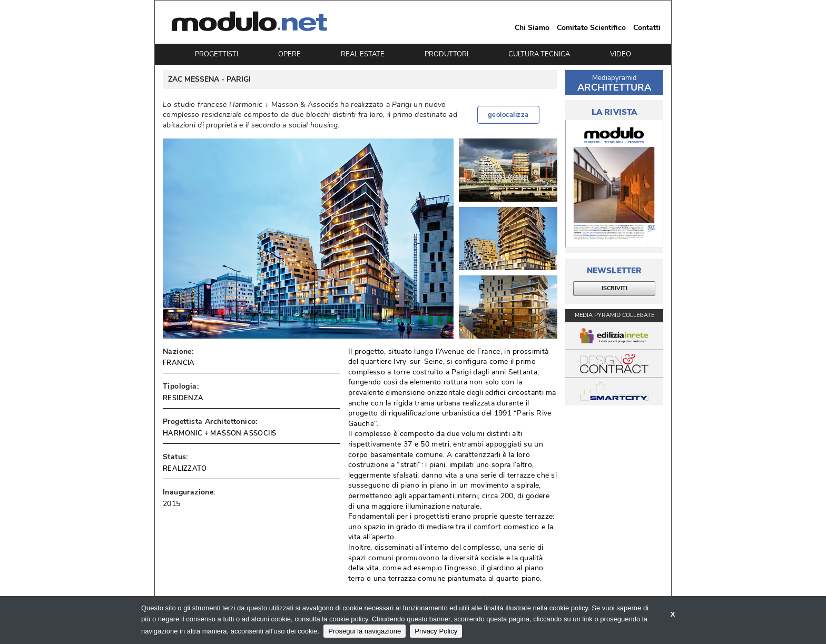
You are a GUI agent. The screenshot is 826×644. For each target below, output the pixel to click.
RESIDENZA (183, 398)
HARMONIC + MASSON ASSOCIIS (219, 433)
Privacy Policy (436, 631)
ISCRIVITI (614, 288)
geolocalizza (508, 115)
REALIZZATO (185, 469)
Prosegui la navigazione (365, 631)
